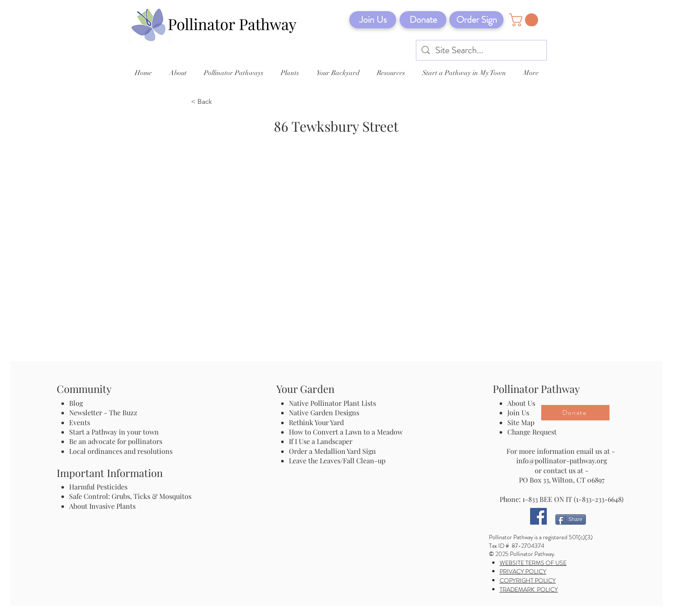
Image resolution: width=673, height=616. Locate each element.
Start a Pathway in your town (114, 432)
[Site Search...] (482, 50)
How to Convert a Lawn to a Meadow (346, 432)
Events (80, 422)
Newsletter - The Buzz (103, 412)
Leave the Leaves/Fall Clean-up (337, 460)
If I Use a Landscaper (321, 441)
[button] (525, 20)
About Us (521, 403)
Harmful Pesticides (98, 487)
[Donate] (423, 20)
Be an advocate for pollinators (116, 441)
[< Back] (219, 102)
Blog (78, 403)
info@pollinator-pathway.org (562, 460)
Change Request (532, 432)
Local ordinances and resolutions (121, 451)
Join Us (518, 412)
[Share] (571, 519)
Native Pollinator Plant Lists (332, 403)
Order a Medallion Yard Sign (332, 451)
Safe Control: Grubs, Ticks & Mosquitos (130, 496)
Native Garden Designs (324, 412)
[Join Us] (373, 20)
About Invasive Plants (102, 506)
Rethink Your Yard (316, 422)
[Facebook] (538, 516)
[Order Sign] (476, 20)
